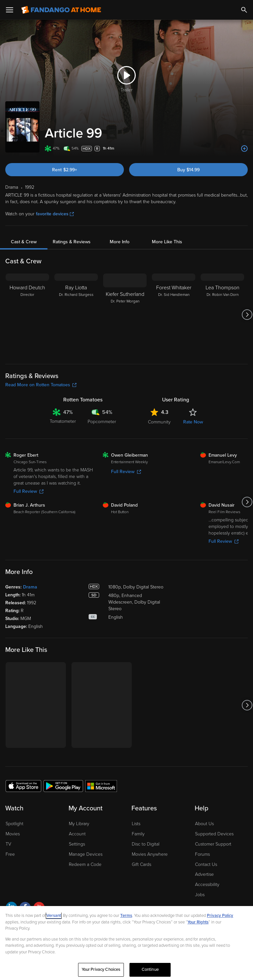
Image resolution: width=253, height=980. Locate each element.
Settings (77, 844)
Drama (30, 587)
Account (77, 834)
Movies (13, 834)
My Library (79, 824)
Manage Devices (86, 854)
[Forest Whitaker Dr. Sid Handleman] (174, 315)
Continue (150, 971)
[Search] (244, 10)
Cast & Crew (24, 242)
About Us (204, 824)
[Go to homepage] (61, 10)
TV (8, 844)
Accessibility (207, 884)
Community (159, 422)
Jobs (200, 895)
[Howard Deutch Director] (27, 315)
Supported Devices (214, 834)
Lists (136, 824)
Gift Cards (141, 864)
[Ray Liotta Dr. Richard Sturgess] (76, 315)
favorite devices (55, 214)
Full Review (28, 491)
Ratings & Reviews (72, 242)
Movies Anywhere (150, 854)
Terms (126, 917)
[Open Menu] (10, 10)
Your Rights (198, 923)
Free (10, 854)
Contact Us (206, 864)
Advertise (204, 874)
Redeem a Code (85, 864)
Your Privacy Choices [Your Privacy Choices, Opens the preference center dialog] (101, 971)
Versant (54, 917)
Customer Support (213, 844)
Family (138, 834)
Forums (202, 854)
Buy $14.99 (188, 170)
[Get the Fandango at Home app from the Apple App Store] (23, 786)
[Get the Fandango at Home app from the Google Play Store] (63, 786)
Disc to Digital (146, 844)
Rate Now (193, 422)
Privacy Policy (220, 917)
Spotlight (14, 824)
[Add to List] (244, 149)
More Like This (167, 242)
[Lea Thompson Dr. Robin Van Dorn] (222, 315)
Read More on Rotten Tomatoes (41, 385)
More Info (120, 242)
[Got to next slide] (247, 315)
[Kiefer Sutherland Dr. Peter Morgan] (125, 315)
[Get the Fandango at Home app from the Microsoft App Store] (101, 786)
